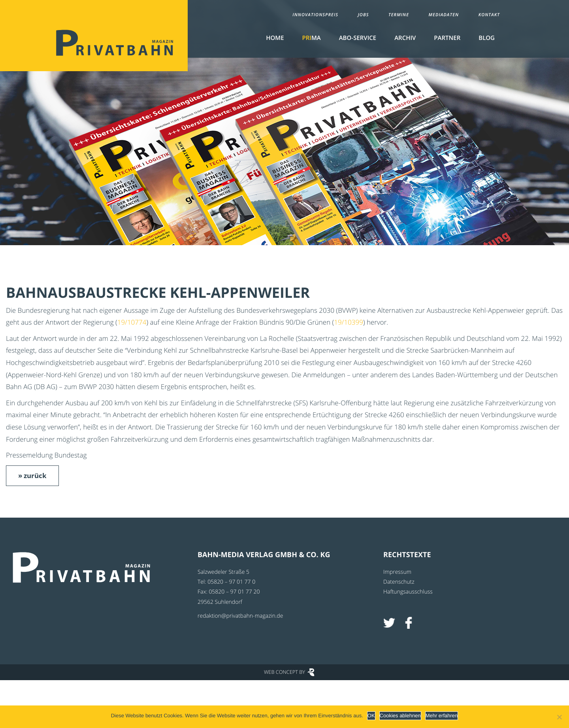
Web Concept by (284, 672)
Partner (447, 38)
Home (275, 38)
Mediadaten (444, 15)
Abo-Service (358, 38)
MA (312, 38)
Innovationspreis (315, 15)
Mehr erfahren (442, 716)
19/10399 (349, 322)
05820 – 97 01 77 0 (231, 582)
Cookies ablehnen (400, 716)
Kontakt (489, 15)
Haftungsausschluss (408, 592)
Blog (487, 38)
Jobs (363, 15)
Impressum (397, 572)
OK (371, 716)
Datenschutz (399, 582)
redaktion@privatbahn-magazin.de (240, 616)
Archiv (405, 38)
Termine (399, 15)
